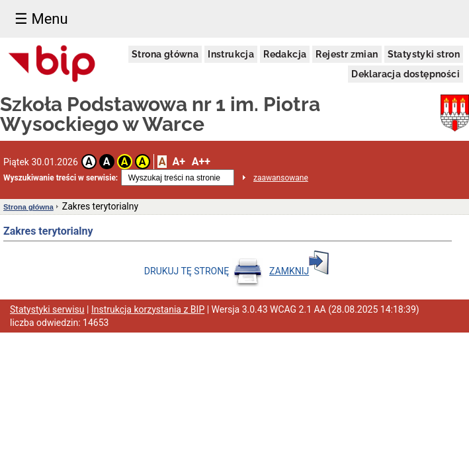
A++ (201, 162)
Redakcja (285, 54)
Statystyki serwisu (47, 309)
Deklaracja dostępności (405, 74)
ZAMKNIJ (299, 271)
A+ (178, 162)
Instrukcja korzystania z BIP (148, 309)
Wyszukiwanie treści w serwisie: (61, 178)
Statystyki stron (424, 54)
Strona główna (165, 54)
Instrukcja (231, 54)
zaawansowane (281, 178)
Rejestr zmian (347, 54)
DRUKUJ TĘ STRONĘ (203, 271)
